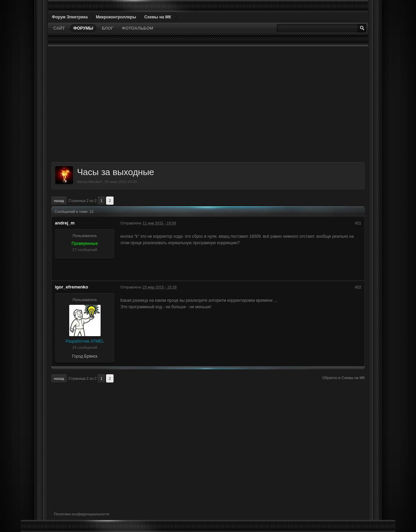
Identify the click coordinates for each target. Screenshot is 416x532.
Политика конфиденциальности (81, 514)
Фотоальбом (137, 28)
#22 (358, 287)
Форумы (83, 28)
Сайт (59, 28)
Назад (59, 201)
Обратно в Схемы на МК (344, 378)
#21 (358, 223)
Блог (107, 28)
